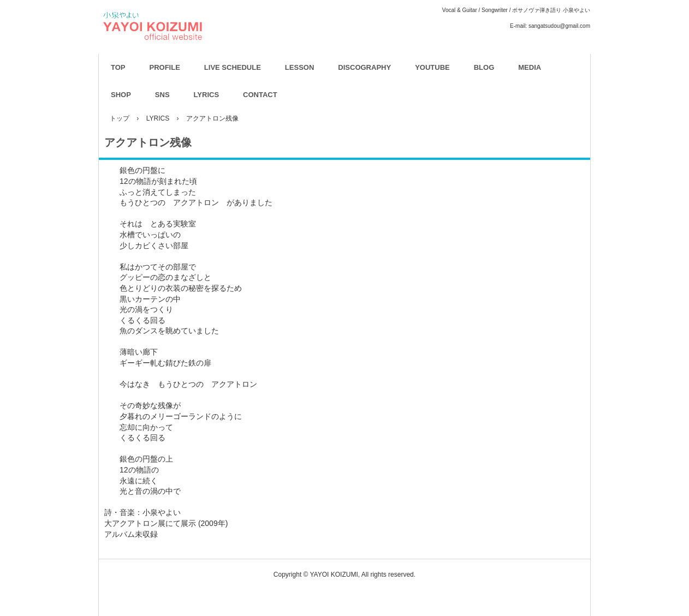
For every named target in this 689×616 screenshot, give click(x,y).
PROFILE (165, 67)
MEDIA (530, 67)
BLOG (484, 67)
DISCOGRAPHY (364, 67)
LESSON (299, 67)
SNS (162, 95)
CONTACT (260, 95)
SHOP (121, 95)
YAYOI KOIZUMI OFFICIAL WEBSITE (211, 55)
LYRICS (206, 95)
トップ (120, 118)
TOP (118, 67)
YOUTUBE (432, 67)
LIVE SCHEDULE (233, 67)
